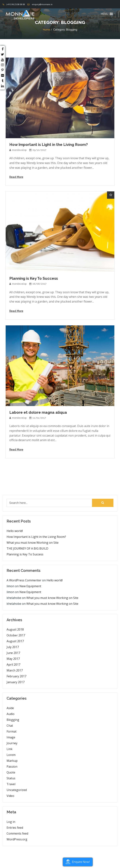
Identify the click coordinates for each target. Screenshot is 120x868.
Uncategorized (17, 790)
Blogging (13, 720)
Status (11, 778)
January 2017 (16, 682)
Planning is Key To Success (25, 554)
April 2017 (13, 665)
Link (10, 749)
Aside (10, 708)
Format (12, 731)
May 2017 (13, 659)
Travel (11, 784)
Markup (12, 761)
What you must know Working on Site (33, 543)
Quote (11, 772)
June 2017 (13, 653)
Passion (12, 767)
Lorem (11, 755)
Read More (16, 177)
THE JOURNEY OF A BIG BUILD (27, 548)
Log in (11, 822)
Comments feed (17, 833)
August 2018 (15, 629)
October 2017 (16, 635)
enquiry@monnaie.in (42, 4)
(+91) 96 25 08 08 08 (16, 4)
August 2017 (15, 641)
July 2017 (13, 647)
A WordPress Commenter (24, 580)
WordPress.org (17, 839)
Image (11, 737)
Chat (10, 726)
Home (46, 30)
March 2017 (15, 670)
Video (10, 796)
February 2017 (16, 676)
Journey (12, 743)
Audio (11, 714)
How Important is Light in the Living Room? (36, 537)
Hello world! (15, 531)
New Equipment (30, 586)
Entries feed (15, 828)
